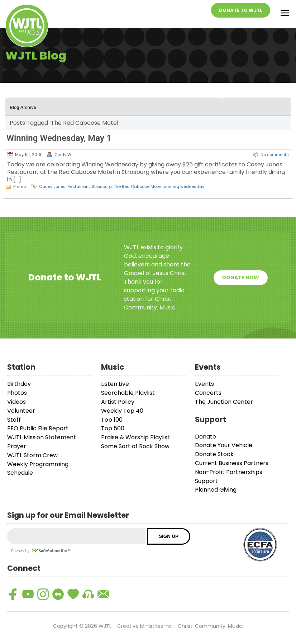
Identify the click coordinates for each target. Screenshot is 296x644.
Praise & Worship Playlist (135, 437)
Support (206, 481)
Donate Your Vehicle (224, 445)
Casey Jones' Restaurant (65, 186)
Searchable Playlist (128, 393)
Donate (206, 437)
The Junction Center (224, 402)
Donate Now (241, 278)
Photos (17, 393)
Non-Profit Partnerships (229, 472)
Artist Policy (118, 402)
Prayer (17, 446)
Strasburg (102, 186)
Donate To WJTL (241, 10)
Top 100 (112, 420)
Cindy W (63, 155)
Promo (20, 186)
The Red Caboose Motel (138, 186)
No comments (275, 155)
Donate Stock (214, 454)
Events (204, 384)
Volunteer (21, 411)
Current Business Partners (232, 463)
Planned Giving (216, 490)
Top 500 (113, 428)
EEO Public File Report (38, 428)
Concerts (208, 393)
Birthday (19, 384)
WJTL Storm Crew (32, 455)
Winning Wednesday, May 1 (59, 138)
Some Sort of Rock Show (135, 446)
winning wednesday (184, 186)
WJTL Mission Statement (42, 437)
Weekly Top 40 (122, 411)
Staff (14, 420)
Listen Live (115, 384)
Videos (16, 402)
